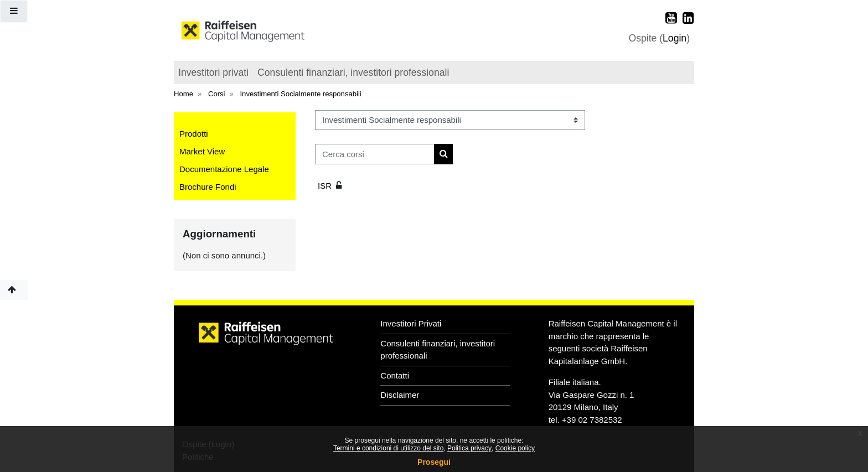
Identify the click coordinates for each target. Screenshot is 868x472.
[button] (14, 290)
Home (184, 94)
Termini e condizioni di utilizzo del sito (388, 448)
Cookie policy (515, 448)
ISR (325, 186)
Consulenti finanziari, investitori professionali (353, 72)
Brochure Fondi (208, 187)
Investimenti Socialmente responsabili (300, 94)
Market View (202, 151)
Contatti (395, 375)
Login (675, 38)
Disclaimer (400, 395)
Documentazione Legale (224, 169)
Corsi (217, 94)
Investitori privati (213, 72)
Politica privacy (469, 448)
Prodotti (194, 134)
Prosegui (434, 462)
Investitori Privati (411, 323)
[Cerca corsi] (375, 154)
